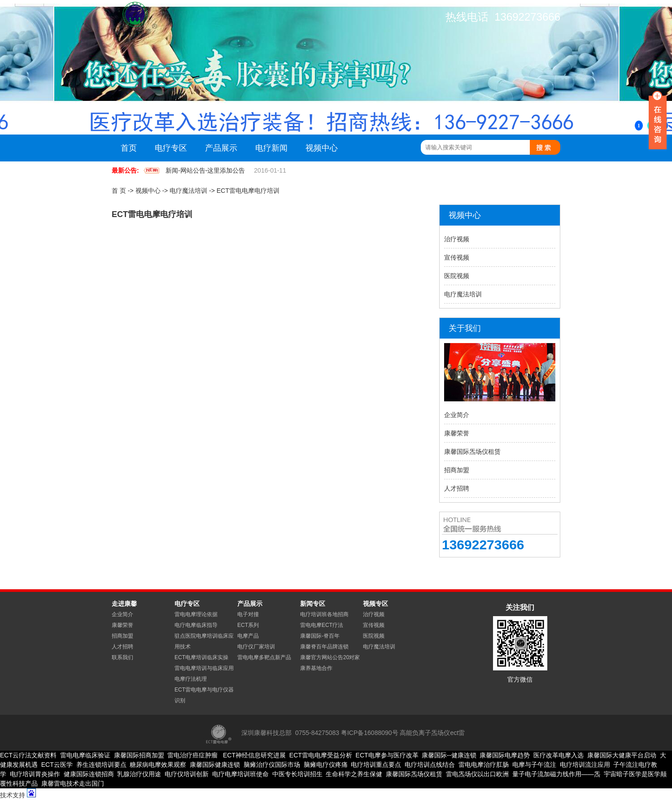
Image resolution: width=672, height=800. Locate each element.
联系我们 (122, 657)
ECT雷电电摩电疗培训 (248, 191)
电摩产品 (248, 636)
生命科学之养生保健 (354, 774)
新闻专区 (313, 604)
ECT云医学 (57, 765)
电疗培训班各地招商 (324, 614)
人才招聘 (457, 488)
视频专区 (375, 604)
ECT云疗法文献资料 (28, 755)
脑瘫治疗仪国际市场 (272, 765)
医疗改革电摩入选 (559, 755)
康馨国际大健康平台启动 (622, 755)
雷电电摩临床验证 (85, 755)
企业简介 (457, 415)
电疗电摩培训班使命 (240, 774)
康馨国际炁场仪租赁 (472, 452)
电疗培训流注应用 (585, 765)
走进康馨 (124, 604)
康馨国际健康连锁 (215, 765)
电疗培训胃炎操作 (35, 774)
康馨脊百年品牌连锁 (324, 647)
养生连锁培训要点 (101, 765)
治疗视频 (457, 239)
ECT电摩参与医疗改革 (387, 755)
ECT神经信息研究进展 (253, 755)
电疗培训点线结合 (430, 765)
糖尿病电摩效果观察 (158, 765)
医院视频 (457, 276)
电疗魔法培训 (188, 191)
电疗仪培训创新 (187, 774)
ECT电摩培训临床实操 (201, 657)
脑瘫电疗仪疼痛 (326, 765)
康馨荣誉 (457, 433)
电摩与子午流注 (534, 765)
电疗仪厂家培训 (256, 647)
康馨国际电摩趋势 (505, 755)
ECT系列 (248, 625)
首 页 (119, 191)
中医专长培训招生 (297, 774)
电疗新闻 (271, 148)
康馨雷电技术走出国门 (73, 783)
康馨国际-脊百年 (320, 636)
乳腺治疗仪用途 (139, 774)
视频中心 (322, 148)
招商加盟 (457, 470)
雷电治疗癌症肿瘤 (192, 755)
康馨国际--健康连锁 (449, 755)
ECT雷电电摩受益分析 (321, 755)
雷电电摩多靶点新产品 (264, 657)
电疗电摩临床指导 (196, 625)
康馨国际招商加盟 (139, 755)
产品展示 (221, 148)
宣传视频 (457, 257)
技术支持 (13, 795)
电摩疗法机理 (191, 679)
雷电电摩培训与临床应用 (204, 668)
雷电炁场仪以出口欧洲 (477, 774)
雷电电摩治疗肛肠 (484, 765)
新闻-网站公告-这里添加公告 (205, 170)
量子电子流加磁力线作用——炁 (556, 774)
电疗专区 (171, 148)
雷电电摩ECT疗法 (322, 625)
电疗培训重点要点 (376, 765)
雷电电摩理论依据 (196, 614)
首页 (129, 148)
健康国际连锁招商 (89, 774)
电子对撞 (248, 614)
